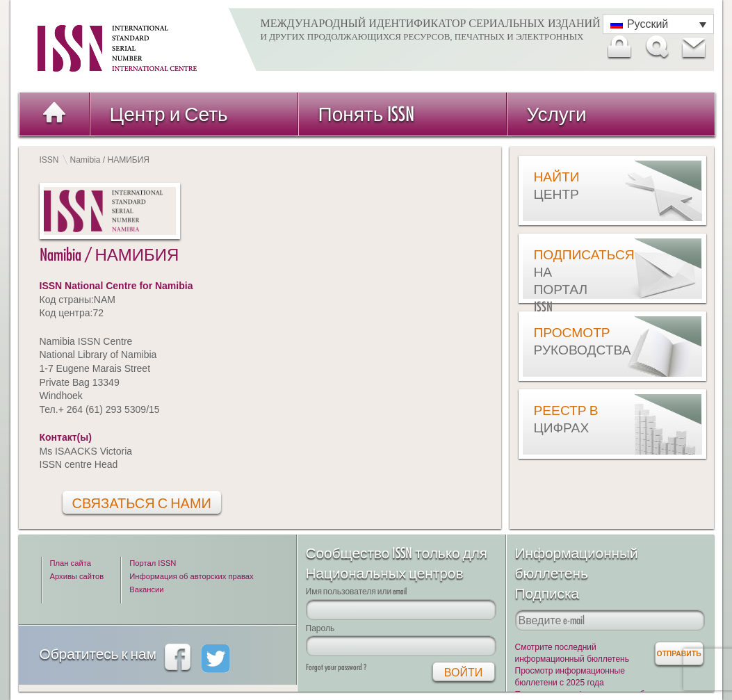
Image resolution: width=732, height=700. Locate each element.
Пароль (320, 628)
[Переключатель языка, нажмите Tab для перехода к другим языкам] (658, 24)
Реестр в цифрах (566, 419)
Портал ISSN (153, 563)
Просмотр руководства (569, 341)
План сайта (71, 563)
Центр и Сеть (169, 114)
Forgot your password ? (336, 667)
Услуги (557, 114)
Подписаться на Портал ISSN (569, 280)
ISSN (49, 160)
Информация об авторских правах (191, 576)
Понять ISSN (367, 114)
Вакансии (146, 589)
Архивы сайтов (77, 576)
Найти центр (557, 185)
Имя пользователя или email (357, 591)
